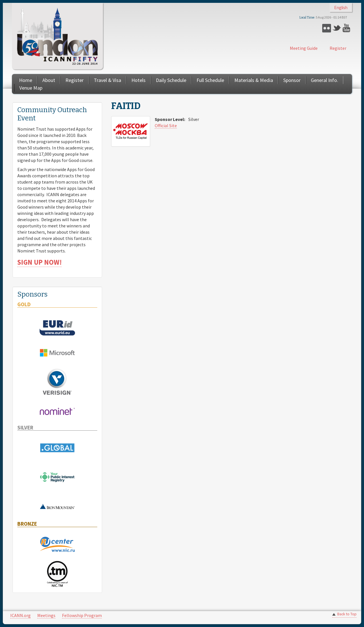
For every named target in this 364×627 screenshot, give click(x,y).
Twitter (337, 28)
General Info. (324, 80)
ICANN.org (20, 615)
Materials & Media (254, 80)
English (341, 8)
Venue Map (31, 88)
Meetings (46, 615)
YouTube (347, 28)
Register (338, 48)
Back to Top (347, 614)
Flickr (327, 28)
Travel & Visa (107, 80)
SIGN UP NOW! (40, 262)
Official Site (166, 126)
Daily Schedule (171, 80)
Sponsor (292, 80)
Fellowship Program (82, 615)
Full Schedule (210, 80)
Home (26, 80)
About (49, 80)
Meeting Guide (304, 48)
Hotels (138, 80)
